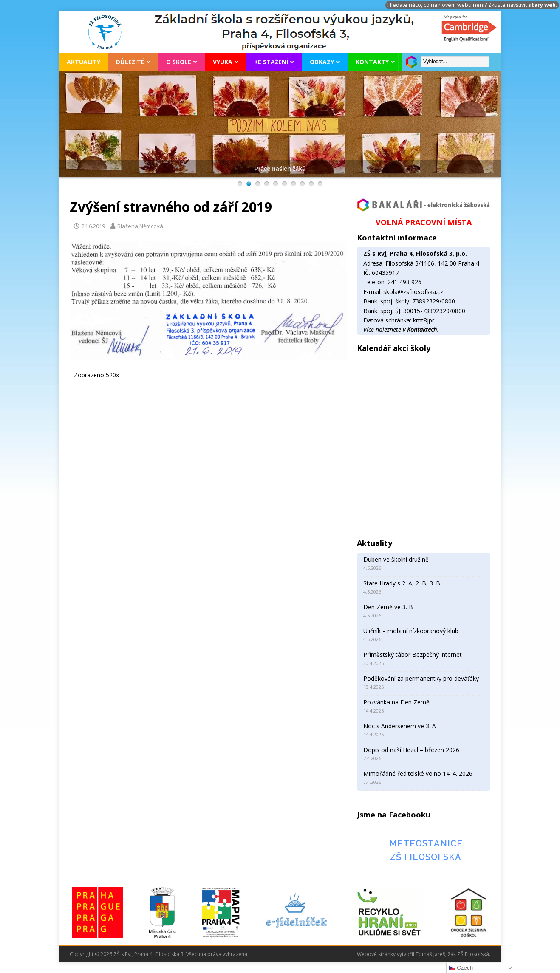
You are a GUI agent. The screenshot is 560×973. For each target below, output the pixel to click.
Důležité (130, 62)
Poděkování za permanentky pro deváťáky (421, 678)
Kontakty (372, 62)
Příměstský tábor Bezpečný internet (413, 655)
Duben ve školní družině (396, 559)
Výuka (223, 62)
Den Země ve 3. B (388, 607)
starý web (542, 5)
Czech (461, 968)
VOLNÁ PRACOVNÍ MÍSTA (424, 222)
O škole (179, 62)
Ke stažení (271, 62)
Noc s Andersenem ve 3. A (400, 726)
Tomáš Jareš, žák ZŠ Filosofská (452, 954)
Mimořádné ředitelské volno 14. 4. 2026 (418, 774)
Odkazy (322, 62)
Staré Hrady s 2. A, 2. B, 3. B (402, 583)
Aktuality (83, 62)
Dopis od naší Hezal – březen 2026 (411, 750)
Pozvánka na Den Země (396, 702)
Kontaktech (422, 330)
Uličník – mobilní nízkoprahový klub (411, 631)
